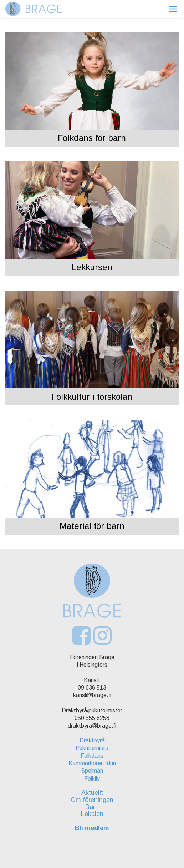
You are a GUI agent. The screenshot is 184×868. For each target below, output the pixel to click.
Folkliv (92, 779)
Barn (92, 807)
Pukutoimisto (92, 748)
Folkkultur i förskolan (92, 397)
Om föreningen (92, 800)
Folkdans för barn (92, 138)
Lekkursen (92, 267)
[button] (173, 9)
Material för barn (92, 526)
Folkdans (92, 756)
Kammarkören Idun (92, 763)
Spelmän (92, 771)
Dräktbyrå (92, 740)
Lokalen (92, 814)
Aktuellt (92, 793)
